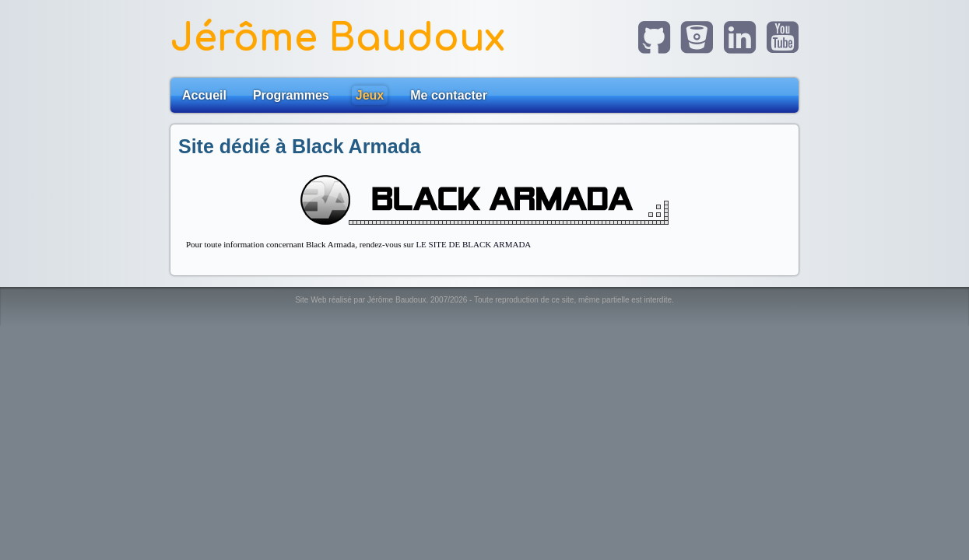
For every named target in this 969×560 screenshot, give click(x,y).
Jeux (370, 95)
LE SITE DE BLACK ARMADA (473, 244)
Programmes (291, 95)
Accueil (204, 95)
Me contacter (449, 95)
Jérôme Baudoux (338, 38)
